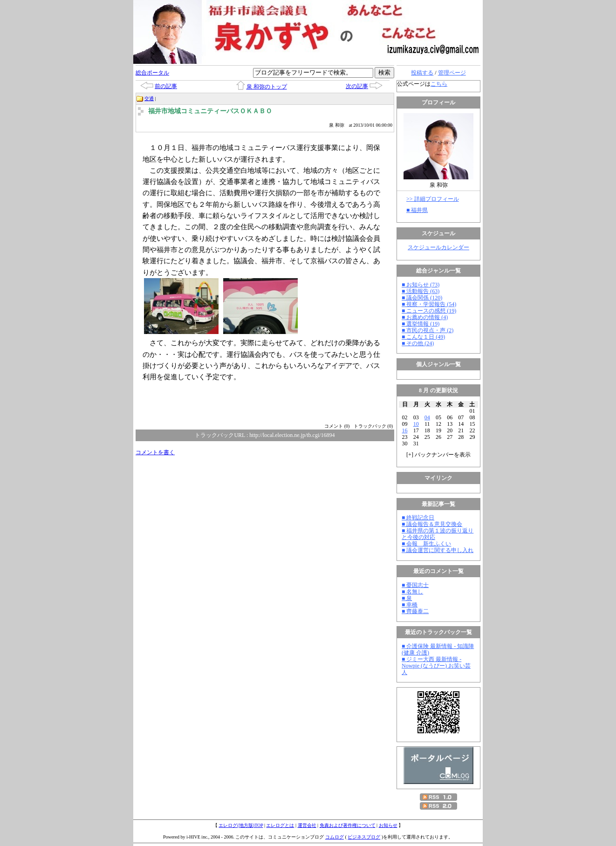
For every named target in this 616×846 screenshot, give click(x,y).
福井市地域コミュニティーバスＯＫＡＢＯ (210, 111)
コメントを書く (155, 452)
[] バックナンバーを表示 (438, 455)
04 (427, 417)
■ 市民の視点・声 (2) (428, 330)
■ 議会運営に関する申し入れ (438, 550)
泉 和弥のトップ (267, 87)
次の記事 (357, 86)
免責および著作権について (348, 825)
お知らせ (388, 825)
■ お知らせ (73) (421, 285)
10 (416, 424)
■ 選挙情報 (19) (421, 324)
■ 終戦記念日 (418, 518)
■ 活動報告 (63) (421, 291)
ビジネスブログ (364, 837)
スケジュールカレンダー (438, 247)
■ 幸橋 (410, 605)
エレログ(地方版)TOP (241, 825)
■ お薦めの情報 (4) (425, 317)
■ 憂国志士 (415, 585)
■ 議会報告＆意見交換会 (432, 524)
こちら (439, 84)
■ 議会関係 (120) (422, 298)
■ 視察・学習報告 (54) (429, 304)
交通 (149, 99)
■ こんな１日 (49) (423, 337)
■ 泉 (407, 598)
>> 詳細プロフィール (433, 199)
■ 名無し (412, 592)
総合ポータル (152, 73)
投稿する (422, 73)
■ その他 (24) (418, 343)
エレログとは (280, 825)
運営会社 (307, 825)
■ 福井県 (417, 210)
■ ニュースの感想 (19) (429, 311)
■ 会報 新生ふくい (426, 544)
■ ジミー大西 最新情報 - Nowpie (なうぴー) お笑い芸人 (436, 666)
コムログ (335, 837)
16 (405, 430)
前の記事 (166, 86)
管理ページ (452, 73)
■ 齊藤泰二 (415, 611)
